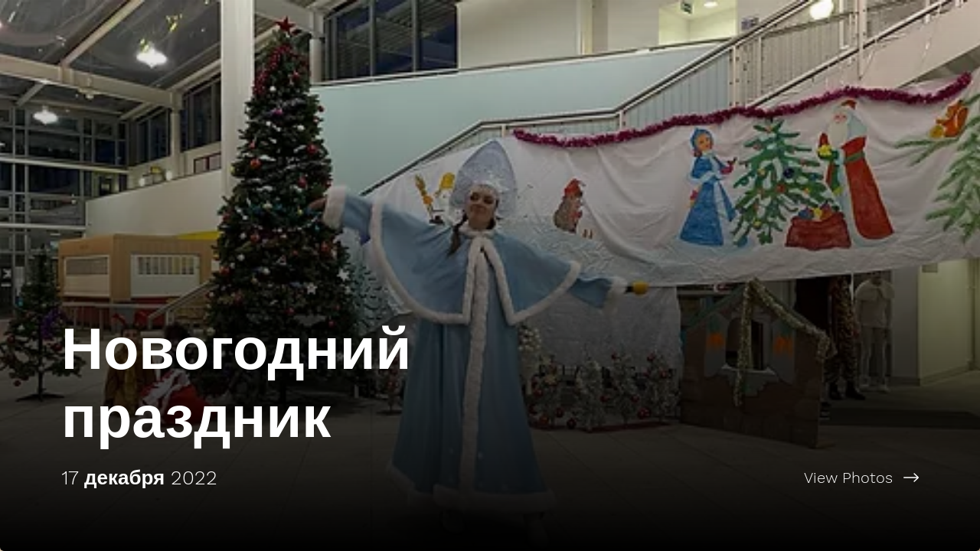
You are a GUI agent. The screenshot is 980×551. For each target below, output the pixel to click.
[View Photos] (735, 478)
